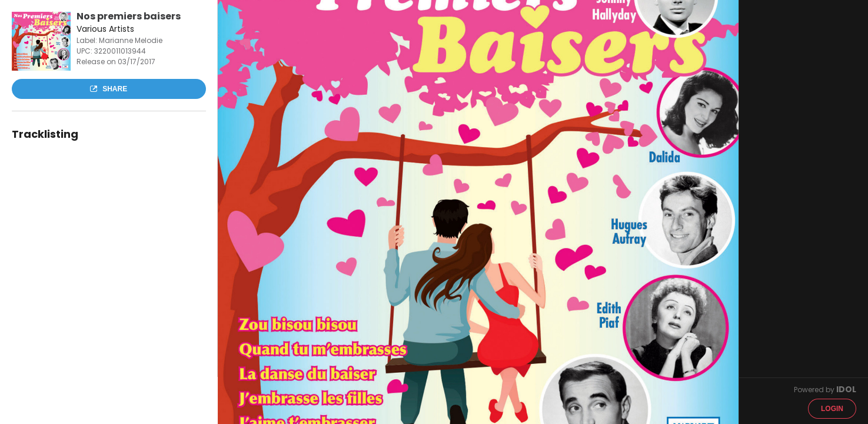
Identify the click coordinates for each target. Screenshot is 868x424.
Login (832, 409)
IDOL (846, 389)
